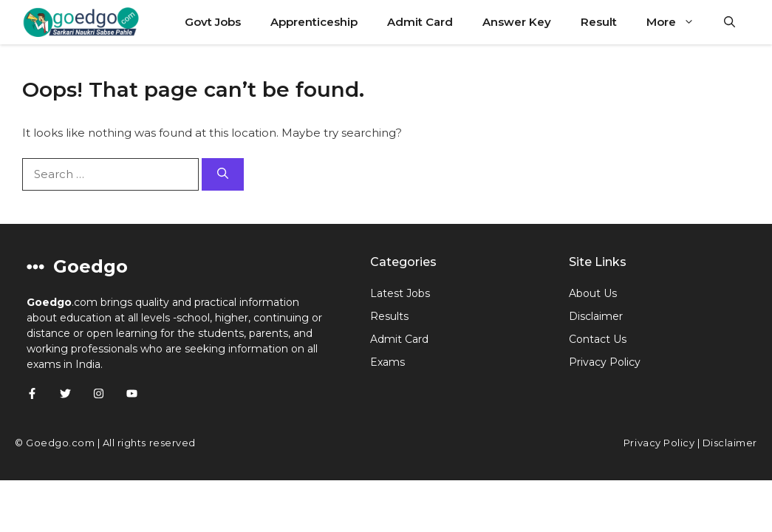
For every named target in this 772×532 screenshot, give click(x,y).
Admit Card (420, 22)
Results (389, 316)
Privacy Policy (605, 362)
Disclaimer (596, 316)
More (678, 22)
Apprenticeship (314, 22)
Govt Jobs (213, 22)
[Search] (223, 175)
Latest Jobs (400, 293)
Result (599, 22)
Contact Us (598, 339)
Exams (387, 362)
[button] (730, 22)
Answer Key (517, 22)
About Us (593, 293)
